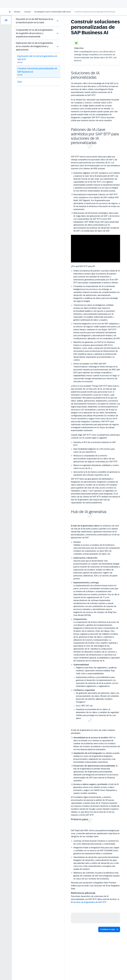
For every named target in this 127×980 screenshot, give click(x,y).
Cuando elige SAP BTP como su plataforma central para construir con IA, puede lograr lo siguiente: (95, 436)
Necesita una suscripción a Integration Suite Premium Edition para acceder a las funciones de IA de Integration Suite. (95, 886)
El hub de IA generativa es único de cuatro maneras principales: (93, 732)
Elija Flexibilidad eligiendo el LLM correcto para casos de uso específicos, (94, 450)
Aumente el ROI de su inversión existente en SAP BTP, (95, 444)
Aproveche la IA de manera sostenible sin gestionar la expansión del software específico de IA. (97, 473)
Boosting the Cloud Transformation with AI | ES (53, 12)
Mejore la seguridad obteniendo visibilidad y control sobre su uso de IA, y (96, 467)
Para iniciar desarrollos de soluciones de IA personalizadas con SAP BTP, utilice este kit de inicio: (95, 899)
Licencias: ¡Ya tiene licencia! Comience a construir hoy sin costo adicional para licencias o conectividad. (96, 842)
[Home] (10, 12)
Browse (17, 12)
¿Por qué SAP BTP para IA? (83, 266)
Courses (27, 12)
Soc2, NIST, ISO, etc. (85, 706)
